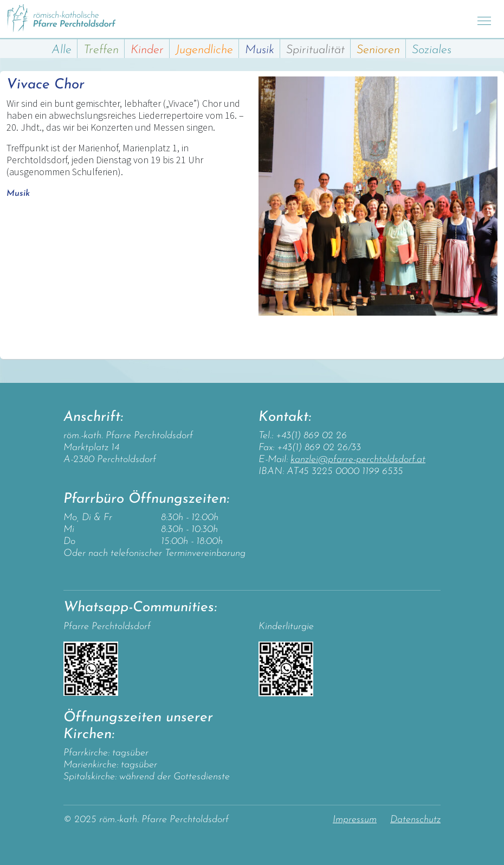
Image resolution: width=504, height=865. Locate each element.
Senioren (378, 50)
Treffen (101, 50)
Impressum (355, 820)
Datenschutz (415, 820)
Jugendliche (204, 50)
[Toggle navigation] (484, 19)
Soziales (432, 50)
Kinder (147, 50)
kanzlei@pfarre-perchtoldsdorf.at (358, 460)
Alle (62, 50)
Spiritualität (315, 50)
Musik (260, 50)
